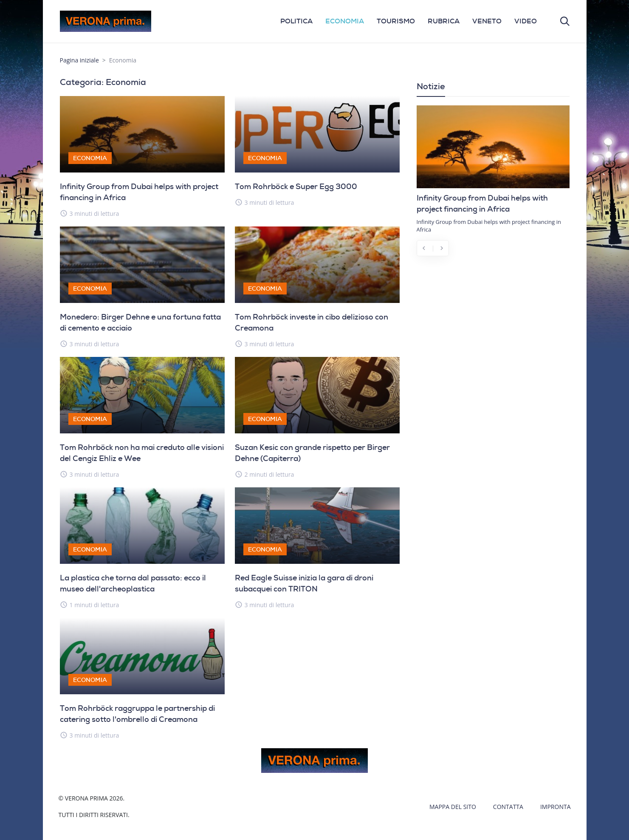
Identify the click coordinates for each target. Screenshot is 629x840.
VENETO (487, 21)
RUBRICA (444, 21)
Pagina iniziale (79, 60)
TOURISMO (396, 21)
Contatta (508, 807)
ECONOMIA (345, 21)
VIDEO (526, 21)
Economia (90, 158)
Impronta (556, 807)
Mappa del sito (453, 807)
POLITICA (296, 21)
